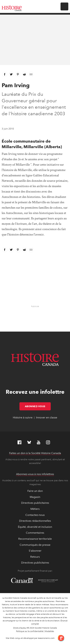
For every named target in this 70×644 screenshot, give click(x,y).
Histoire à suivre (23, 417)
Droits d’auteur (20, 628)
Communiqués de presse (35, 545)
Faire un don (35, 491)
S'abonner (35, 551)
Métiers (35, 509)
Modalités (49, 631)
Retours (35, 557)
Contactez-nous (35, 515)
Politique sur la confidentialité (30, 631)
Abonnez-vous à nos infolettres (35, 474)
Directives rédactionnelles (35, 521)
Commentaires (35, 533)
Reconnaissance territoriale (35, 539)
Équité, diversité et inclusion (35, 527)
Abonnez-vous (38, 406)
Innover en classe (47, 417)
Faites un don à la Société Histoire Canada (35, 453)
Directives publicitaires (35, 503)
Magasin (35, 497)
